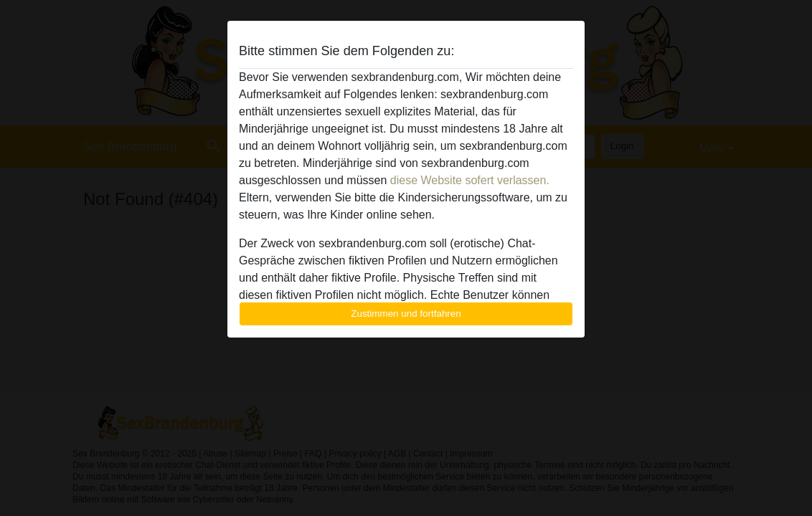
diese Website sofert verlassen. (470, 180)
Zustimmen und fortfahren (406, 314)
